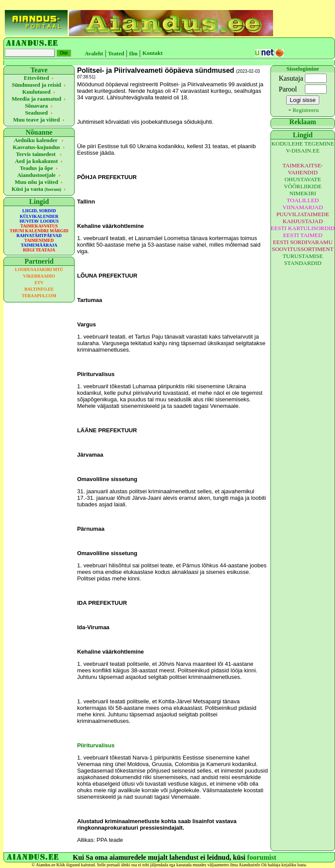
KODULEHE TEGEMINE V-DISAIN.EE (303, 147)
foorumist (262, 857)
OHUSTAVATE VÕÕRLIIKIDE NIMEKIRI (303, 186)
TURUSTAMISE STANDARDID (303, 259)
